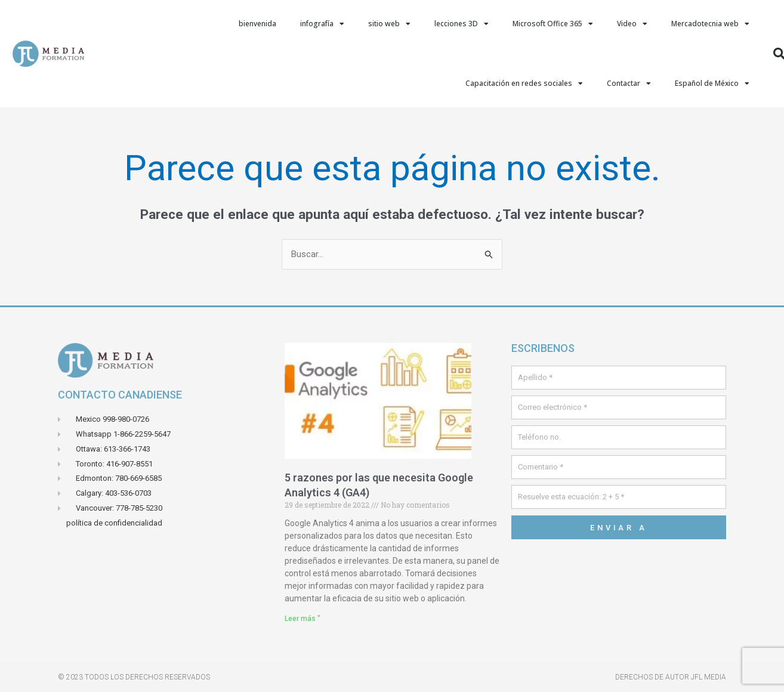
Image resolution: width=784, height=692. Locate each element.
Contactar (629, 84)
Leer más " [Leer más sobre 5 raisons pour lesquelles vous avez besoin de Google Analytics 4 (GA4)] (303, 619)
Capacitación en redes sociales (524, 84)
